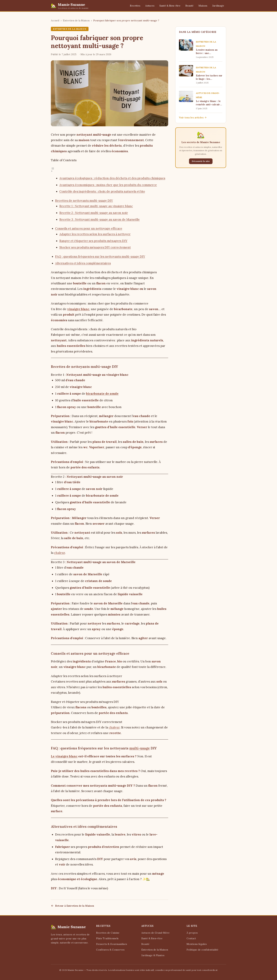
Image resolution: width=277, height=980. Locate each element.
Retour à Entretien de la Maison (72, 906)
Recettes (135, 6)
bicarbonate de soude (102, 394)
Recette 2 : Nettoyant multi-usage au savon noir (94, 213)
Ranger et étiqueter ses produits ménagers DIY (93, 241)
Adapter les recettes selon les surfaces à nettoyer (95, 234)
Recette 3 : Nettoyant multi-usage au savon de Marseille (100, 219)
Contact (191, 938)
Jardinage (218, 6)
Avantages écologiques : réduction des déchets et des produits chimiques (112, 178)
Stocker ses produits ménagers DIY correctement (95, 247)
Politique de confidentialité (202, 950)
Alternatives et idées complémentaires (83, 263)
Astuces (150, 6)
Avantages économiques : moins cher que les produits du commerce (108, 185)
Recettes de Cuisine (108, 933)
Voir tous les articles (193, 117)
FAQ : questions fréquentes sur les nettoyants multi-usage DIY (100, 257)
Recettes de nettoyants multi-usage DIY (84, 201)
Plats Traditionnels (107, 938)
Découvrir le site (201, 161)
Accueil (55, 20)
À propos (192, 933)
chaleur (60, 553)
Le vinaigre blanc (64, 756)
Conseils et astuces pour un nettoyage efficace (89, 228)
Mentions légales (197, 944)
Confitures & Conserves (110, 950)
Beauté (189, 6)
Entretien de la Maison (76, 20)
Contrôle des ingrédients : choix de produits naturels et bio (102, 191)
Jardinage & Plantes (153, 955)
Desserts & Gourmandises (112, 944)
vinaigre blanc (78, 309)
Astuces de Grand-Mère (155, 933)
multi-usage (140, 748)
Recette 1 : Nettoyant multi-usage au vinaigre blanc (96, 206)
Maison (203, 6)
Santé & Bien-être (170, 6)
